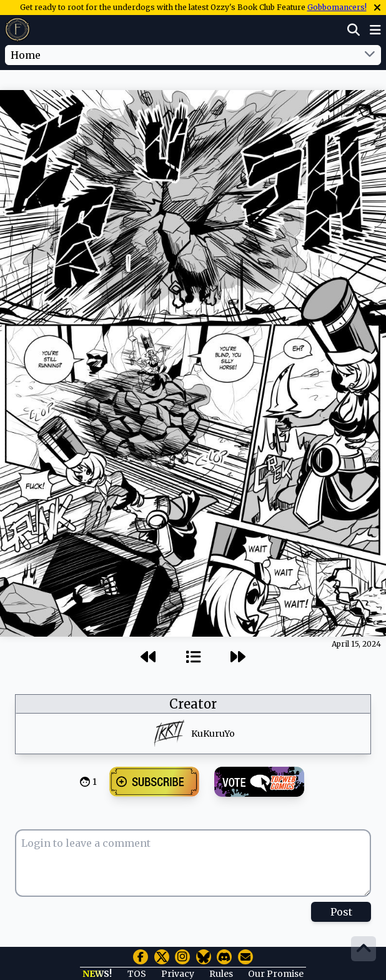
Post (341, 912)
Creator (193, 704)
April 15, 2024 (356, 644)
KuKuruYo (213, 734)
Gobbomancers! (337, 7)
